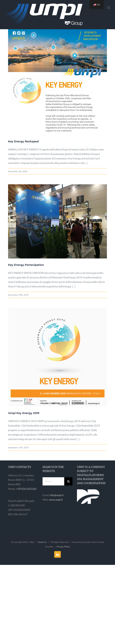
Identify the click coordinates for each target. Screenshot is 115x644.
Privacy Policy (63, 547)
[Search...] (53, 481)
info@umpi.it (57, 495)
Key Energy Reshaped (23, 141)
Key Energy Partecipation (26, 265)
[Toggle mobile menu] (109, 8)
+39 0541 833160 (26, 489)
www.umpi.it (56, 500)
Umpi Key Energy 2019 (24, 413)
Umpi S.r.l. (43, 542)
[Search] (68, 481)
